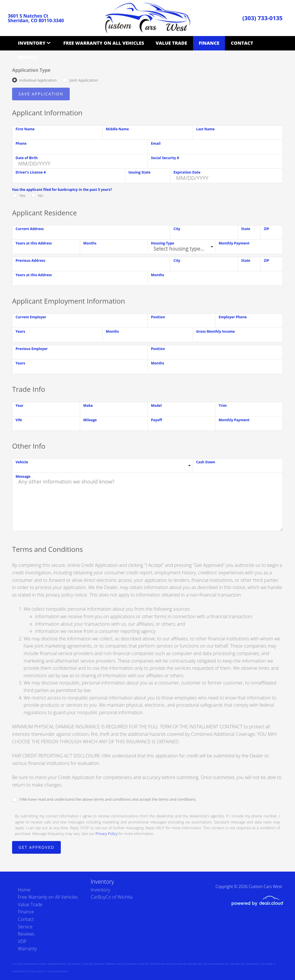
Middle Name (117, 129)
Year (19, 406)
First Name (25, 129)
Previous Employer (32, 349)
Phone (21, 143)
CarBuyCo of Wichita (112, 897)
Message (23, 476)
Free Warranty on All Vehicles (104, 43)
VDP (22, 941)
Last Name (205, 129)
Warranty (27, 949)
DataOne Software (104, 964)
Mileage (90, 420)
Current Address (30, 229)
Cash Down (206, 462)
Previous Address (30, 260)
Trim (223, 406)
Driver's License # (31, 172)
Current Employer (31, 317)
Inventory (32, 43)
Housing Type (162, 243)
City (177, 229)
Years (20, 331)
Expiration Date (187, 172)
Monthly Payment (234, 243)
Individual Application (38, 80)
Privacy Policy (107, 834)
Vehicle (22, 462)
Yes (22, 195)
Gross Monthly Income (215, 331)
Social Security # (165, 158)
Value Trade (171, 43)
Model (156, 406)
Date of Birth (27, 158)
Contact (242, 43)
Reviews (26, 934)
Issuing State (140, 172)
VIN (19, 420)
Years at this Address (34, 243)
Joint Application (84, 80)
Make (88, 406)
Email (156, 143)
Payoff (156, 420)
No (41, 195)
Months (90, 243)
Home (24, 890)
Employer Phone (233, 317)
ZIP (266, 229)
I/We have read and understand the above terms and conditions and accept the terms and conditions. (108, 799)
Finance (209, 43)
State (246, 229)
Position (158, 317)
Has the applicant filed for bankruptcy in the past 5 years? (62, 190)
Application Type (31, 70)
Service (27, 57)
